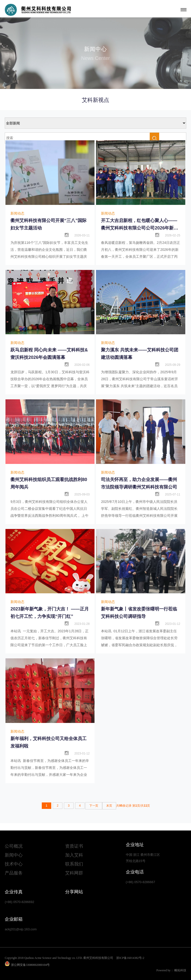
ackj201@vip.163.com (21, 929)
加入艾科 (74, 855)
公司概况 (14, 846)
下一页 (94, 806)
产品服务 (14, 873)
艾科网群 (74, 873)
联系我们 (74, 864)
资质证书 (74, 846)
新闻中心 (14, 855)
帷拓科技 (180, 970)
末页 (109, 806)
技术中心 (14, 864)
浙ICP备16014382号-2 (130, 958)
